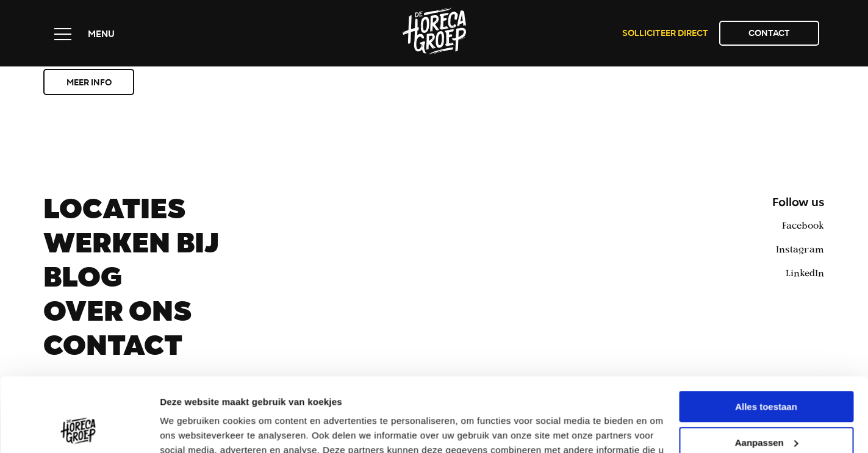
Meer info (89, 84)
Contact (769, 34)
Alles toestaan (766, 337)
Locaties (114, 213)
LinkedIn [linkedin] (805, 273)
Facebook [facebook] (803, 225)
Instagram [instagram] (800, 249)
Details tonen (189, 429)
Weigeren (766, 409)
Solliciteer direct (665, 34)
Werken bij (131, 247)
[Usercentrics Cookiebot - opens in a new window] (79, 429)
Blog (83, 281)
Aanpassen (767, 373)
